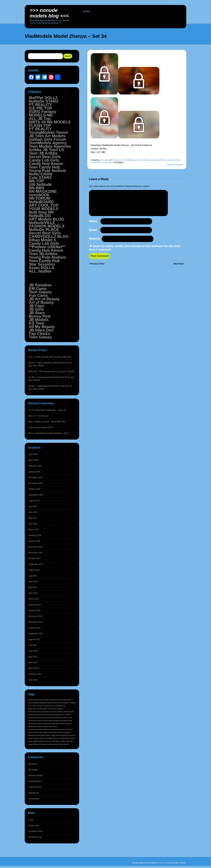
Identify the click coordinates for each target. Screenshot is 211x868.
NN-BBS (37, 188)
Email (94, 235)
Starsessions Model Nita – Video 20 (50, 410)
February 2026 (35, 466)
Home (86, 11)
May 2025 (33, 518)
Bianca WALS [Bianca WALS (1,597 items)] (61, 741)
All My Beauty (42, 327)
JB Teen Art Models (47, 136)
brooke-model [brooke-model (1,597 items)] (52, 744)
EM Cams (38, 288)
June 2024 (33, 582)
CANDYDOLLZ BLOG (49, 236)
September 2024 (36, 564)
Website (95, 244)
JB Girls (36, 309)
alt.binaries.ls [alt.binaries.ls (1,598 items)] (60, 706)
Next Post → (180, 269)
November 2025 (35, 483)
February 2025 (35, 535)
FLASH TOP (40, 125)
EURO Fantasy (43, 112)
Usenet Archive (173, 160)
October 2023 (34, 628)
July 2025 (33, 506)
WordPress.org (35, 837)
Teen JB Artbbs (43, 153)
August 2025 (34, 501)
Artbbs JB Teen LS (46, 150)
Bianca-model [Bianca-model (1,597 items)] (50, 741)
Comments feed (35, 831)
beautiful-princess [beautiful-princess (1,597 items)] (53, 738)
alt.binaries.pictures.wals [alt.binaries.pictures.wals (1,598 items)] (63, 720)
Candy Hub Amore (46, 164)
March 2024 (34, 599)
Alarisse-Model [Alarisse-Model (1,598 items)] (34, 700)
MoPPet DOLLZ (43, 98)
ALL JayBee (40, 271)
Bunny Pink (40, 316)
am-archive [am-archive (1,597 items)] (53, 729)
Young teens (107, 162)
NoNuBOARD (41, 202)
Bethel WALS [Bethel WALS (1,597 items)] (38, 741)
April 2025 (33, 524)
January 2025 (34, 541)
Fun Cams (38, 295)
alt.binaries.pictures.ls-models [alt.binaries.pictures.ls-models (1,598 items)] (59, 715)
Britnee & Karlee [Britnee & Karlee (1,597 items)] (40, 744)
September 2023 (36, 634)
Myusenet (135, 160)
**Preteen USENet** (47, 247)
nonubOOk (39, 195)
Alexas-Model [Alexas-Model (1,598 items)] (33, 703)
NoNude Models (158, 160)
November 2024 (35, 553)
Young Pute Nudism (47, 171)
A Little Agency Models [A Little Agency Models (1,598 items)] (67, 703)
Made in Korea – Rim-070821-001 (51, 422)
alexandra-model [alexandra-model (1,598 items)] (56, 700)
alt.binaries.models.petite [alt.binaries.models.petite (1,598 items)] (38, 709)
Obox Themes (180, 863)
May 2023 (33, 657)
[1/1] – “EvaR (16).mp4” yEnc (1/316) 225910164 (50, 357)
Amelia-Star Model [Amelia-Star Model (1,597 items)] (41, 732)
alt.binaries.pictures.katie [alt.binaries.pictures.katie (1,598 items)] (64, 712)
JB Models (39, 320)
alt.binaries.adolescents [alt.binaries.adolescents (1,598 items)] (45, 706)
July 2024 (33, 576)
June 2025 (33, 512)
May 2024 (33, 587)
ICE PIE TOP (40, 108)
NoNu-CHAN (40, 174)
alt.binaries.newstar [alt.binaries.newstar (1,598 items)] (56, 709)
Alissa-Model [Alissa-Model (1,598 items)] (53, 703)
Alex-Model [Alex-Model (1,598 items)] (45, 700)
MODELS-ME (41, 115)
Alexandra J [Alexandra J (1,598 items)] (68, 700)
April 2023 (33, 663)
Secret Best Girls (45, 157)
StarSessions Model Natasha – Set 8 (52, 433)
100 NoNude (40, 184)
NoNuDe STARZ (44, 101)
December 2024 (35, 547)
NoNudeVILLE (42, 223)
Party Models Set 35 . (45, 427)
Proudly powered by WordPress (145, 863)
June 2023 (33, 651)
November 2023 (35, 622)
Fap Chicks (39, 334)
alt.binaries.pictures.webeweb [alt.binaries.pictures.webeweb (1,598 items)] (40, 723)
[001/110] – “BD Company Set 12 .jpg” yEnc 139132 (51, 371)
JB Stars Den (41, 330)
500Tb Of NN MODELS (50, 122)
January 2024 (34, 610)
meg (30, 427)
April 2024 (33, 593)
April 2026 (33, 454)
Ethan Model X (42, 240)
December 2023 (35, 616)
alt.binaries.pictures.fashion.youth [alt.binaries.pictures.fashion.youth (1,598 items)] (41, 712)
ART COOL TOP (44, 205)
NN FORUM (39, 198)
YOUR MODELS (44, 209)
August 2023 (34, 639)
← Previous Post (96, 269)
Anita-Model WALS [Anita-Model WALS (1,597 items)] (44, 735)
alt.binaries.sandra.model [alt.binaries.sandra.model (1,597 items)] (38, 729)
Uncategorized (35, 781)
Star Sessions (42, 264)
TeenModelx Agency (48, 143)
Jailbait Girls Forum (47, 139)
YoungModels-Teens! (49, 132)
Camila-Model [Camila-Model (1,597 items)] (63, 744)
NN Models (145, 160)
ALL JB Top (40, 119)
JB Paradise (40, 285)
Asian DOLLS (41, 268)
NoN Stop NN (41, 212)
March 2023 (34, 668)
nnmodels (104, 160)
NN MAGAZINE (43, 191)
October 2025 (34, 489)
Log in (31, 820)
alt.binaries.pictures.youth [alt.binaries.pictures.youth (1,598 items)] (62, 723)
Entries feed (34, 826)
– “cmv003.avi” (42, 416)
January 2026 (34, 472)
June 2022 (33, 680)
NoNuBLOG (40, 216)
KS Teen (37, 323)
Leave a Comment (175, 165)
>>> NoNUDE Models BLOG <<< (49, 13)
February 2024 (35, 605)
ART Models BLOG (47, 219)
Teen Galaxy (40, 292)
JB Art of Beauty (44, 299)
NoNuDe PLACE (44, 230)
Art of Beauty (41, 302)
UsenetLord (96, 162)
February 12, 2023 (120, 160)
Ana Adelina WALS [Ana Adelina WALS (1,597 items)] (56, 732)
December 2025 (35, 478)
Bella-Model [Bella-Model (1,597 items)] (65, 738)
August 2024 (34, 570)
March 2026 (34, 460)
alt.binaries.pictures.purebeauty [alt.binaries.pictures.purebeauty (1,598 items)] (40, 718)
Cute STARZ (40, 177)
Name (94, 226)
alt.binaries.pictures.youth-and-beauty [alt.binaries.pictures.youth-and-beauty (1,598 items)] (43, 726)
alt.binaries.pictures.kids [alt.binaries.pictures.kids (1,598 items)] (37, 715)
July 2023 (33, 645)
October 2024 (34, 558)
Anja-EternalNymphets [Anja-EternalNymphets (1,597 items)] (60, 735)
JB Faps (37, 306)
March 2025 (34, 530)
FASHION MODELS (47, 226)
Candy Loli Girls (44, 160)
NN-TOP (36, 181)
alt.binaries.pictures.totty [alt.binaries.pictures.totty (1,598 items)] (62, 718)
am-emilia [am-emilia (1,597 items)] (61, 729)
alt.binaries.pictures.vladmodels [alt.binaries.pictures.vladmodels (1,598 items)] (40, 720)
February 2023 (35, 674)
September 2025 (36, 495)
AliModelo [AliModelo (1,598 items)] (43, 703)
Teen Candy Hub (44, 167)
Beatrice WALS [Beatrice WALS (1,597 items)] (39, 738)
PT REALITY (40, 105)
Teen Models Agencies (50, 146)
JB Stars (37, 313)
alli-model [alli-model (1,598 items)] (32, 706)
